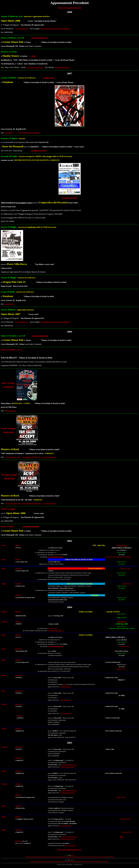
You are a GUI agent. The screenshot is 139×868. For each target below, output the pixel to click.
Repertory (87, 862)
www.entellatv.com (71, 845)
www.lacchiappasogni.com (67, 767)
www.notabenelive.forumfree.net (29, 133)
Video (122, 837)
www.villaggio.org (22, 29)
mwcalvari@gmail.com (35, 67)
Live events (63, 862)
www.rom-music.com (13, 457)
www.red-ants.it (10, 411)
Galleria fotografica (79, 857)
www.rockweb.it (53, 628)
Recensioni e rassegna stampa (102, 857)
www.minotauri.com (65, 826)
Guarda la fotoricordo (39, 38)
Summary (107, 862)
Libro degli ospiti (53, 857)
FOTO (34, 56)
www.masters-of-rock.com (31, 457)
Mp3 (94, 857)
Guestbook (58, 862)
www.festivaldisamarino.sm (56, 631)
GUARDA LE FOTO (39, 151)
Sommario (112, 857)
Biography (41, 862)
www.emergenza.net (65, 687)
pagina (65, 684)
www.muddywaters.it (62, 67)
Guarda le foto (49, 78)
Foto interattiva (28, 857)
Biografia (35, 857)
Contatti (46, 857)
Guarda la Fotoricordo (31, 527)
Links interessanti (70, 857)
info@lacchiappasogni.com (69, 765)
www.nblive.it (9, 133)
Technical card (47, 862)
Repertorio (90, 857)
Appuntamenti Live (61, 857)
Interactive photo (34, 862)
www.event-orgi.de (49, 457)
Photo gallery (77, 862)
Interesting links (70, 862)
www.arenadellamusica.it (55, 557)
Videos (82, 862)
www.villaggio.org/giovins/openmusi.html (55, 29)
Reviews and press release (98, 862)
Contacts (53, 862)
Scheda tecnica (41, 857)
